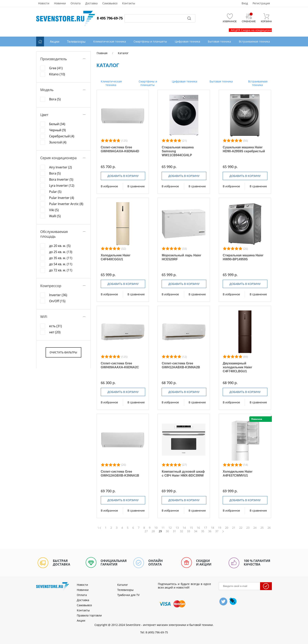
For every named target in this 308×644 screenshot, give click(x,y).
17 (205, 528)
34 (196, 531)
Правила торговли (89, 615)
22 (241, 528)
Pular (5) (55, 192)
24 (255, 528)
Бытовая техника (221, 81)
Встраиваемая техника (257, 83)
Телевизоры (76, 42)
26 (269, 528)
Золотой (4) (58, 142)
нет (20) (55, 332)
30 (167, 531)
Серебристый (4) (62, 136)
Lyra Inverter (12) (62, 186)
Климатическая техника (111, 83)
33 (189, 531)
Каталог (123, 585)
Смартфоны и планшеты (148, 83)
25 (262, 528)
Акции (55, 42)
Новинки (60, 3)
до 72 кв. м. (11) (61, 270)
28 (153, 531)
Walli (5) (55, 216)
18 (213, 528)
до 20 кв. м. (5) (60, 246)
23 (248, 528)
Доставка (91, 3)
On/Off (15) (57, 301)
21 (234, 528)
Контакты (129, 3)
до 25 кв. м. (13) (61, 252)
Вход (245, 3)
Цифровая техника (184, 81)
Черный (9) (57, 130)
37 (217, 531)
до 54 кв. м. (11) (61, 264)
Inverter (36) (58, 295)
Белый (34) (57, 124)
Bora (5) (55, 99)
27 (146, 531)
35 (203, 531)
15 (191, 528)
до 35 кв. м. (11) (61, 258)
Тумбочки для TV (128, 595)
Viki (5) (54, 210)
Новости (44, 3)
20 (227, 528)
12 (170, 528)
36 (210, 531)
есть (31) (55, 326)
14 (184, 528)
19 (220, 528)
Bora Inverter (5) (61, 179)
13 (177, 528)
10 (156, 528)
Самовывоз (110, 3)
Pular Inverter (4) (62, 198)
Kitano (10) (57, 74)
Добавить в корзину (123, 176)
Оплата (76, 3)
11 (163, 528)
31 (174, 531)
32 (181, 531)
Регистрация (261, 3)
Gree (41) (56, 68)
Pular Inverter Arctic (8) (66, 204)
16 (198, 528)
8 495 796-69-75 (110, 18)
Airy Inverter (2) (60, 167)
